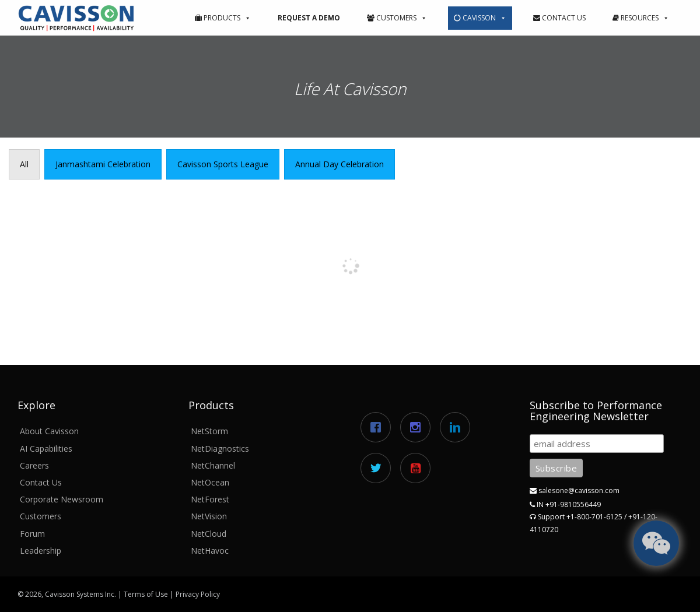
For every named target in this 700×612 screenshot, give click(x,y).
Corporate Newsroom (62, 499)
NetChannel (213, 465)
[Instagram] (418, 427)
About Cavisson (49, 431)
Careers (34, 465)
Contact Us (559, 18)
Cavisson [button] (480, 18)
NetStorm (209, 431)
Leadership (41, 551)
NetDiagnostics (220, 449)
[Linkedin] (458, 427)
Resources (641, 18)
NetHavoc (210, 551)
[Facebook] (379, 427)
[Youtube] (418, 468)
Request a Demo (309, 18)
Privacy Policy (198, 594)
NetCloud (209, 534)
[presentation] (24, 164)
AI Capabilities (46, 449)
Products (223, 18)
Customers (397, 18)
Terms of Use (146, 594)
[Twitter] (379, 468)
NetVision (209, 516)
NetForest (210, 499)
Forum (32, 534)
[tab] (24, 164)
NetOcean (210, 482)
